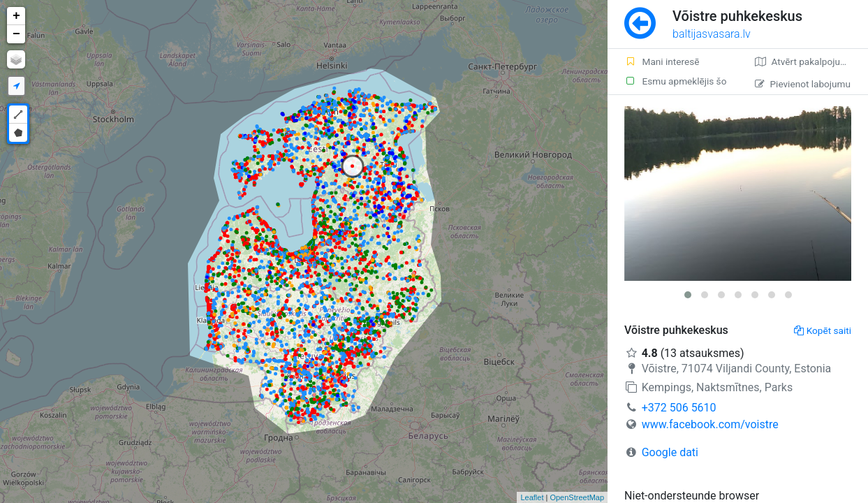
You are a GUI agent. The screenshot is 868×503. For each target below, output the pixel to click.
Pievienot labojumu (803, 84)
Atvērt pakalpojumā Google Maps (811, 61)
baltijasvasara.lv (712, 34)
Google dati (670, 452)
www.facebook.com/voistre (710, 424)
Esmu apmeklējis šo (675, 81)
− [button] (16, 34)
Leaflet (532, 497)
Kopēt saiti (823, 330)
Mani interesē (662, 61)
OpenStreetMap (577, 497)
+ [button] (16, 16)
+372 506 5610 (679, 408)
